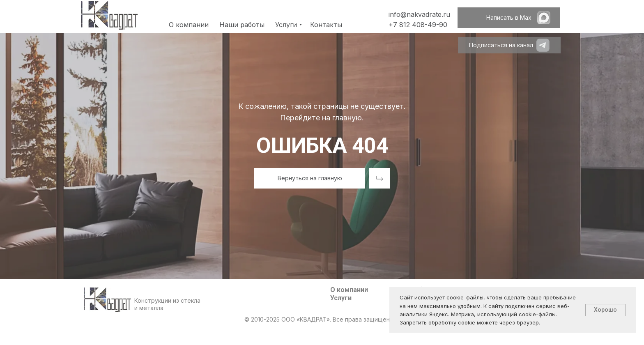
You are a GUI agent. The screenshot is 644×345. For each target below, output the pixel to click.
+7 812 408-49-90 (418, 25)
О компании (349, 290)
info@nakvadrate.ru (419, 14)
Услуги (341, 298)
